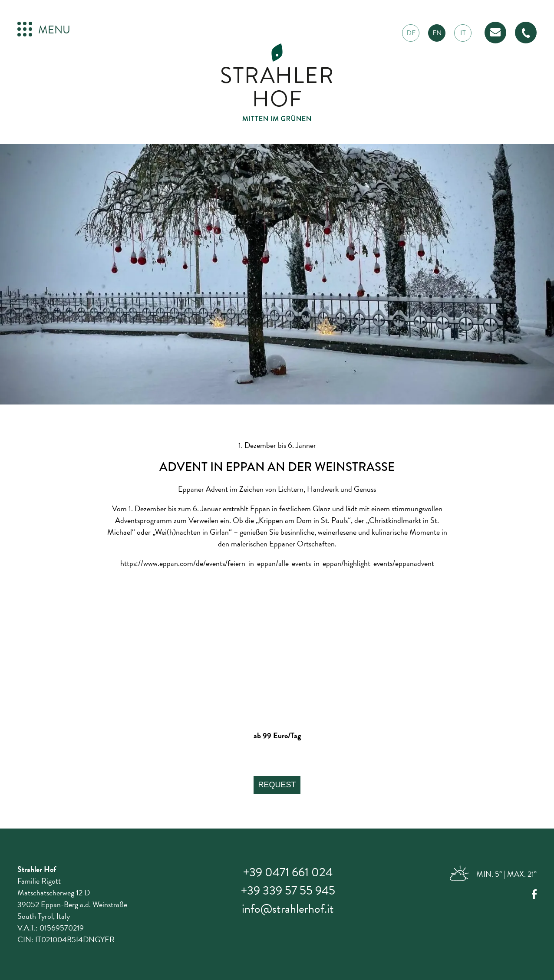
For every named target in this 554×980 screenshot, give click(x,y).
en (437, 33)
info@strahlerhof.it (288, 909)
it (463, 33)
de (411, 33)
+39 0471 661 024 (288, 872)
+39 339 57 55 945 (288, 890)
